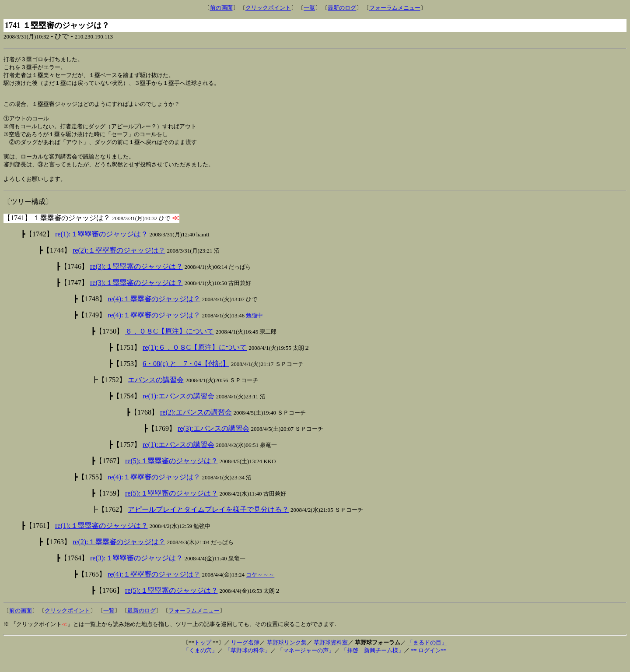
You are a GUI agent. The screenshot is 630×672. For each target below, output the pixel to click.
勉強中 (254, 327)
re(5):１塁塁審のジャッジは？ (171, 473)
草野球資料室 (331, 654)
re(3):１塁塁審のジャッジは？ (136, 278)
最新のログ (342, 8)
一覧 (309, 8)
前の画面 (221, 8)
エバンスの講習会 (156, 392)
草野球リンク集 (287, 654)
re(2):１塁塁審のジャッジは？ (119, 262)
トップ (203, 654)
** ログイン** (429, 662)
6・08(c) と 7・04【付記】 (186, 375)
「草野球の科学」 (248, 662)
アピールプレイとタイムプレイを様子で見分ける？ (208, 521)
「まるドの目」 (427, 654)
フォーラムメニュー (395, 8)
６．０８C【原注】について (170, 343)
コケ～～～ (260, 586)
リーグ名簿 (245, 654)
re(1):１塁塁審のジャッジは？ (101, 246)
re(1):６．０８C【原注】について (195, 359)
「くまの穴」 (200, 662)
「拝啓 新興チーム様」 (373, 662)
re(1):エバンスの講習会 (178, 408)
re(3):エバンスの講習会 (213, 440)
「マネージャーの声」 (306, 662)
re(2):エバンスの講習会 (196, 424)
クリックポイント (268, 8)
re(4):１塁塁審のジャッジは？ (154, 311)
